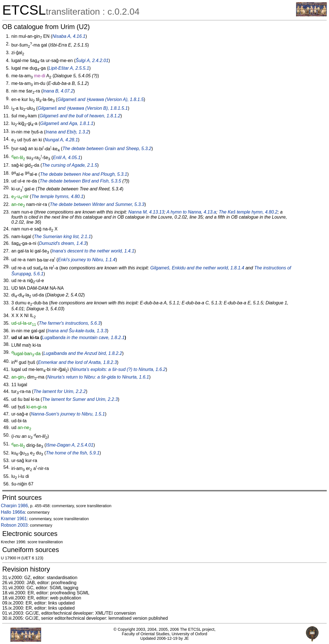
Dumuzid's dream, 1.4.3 (63, 243)
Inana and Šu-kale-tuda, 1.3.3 (77, 331)
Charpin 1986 (14, 506)
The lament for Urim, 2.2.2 (60, 391)
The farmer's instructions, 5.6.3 (70, 323)
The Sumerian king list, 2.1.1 (62, 237)
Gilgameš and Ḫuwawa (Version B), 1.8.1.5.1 (83, 108)
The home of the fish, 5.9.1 (73, 453)
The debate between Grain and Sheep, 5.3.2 (107, 149)
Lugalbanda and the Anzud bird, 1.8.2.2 (83, 354)
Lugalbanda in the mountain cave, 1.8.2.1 (83, 338)
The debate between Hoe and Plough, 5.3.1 (84, 174)
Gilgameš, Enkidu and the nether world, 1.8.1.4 (197, 268)
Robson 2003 (14, 525)
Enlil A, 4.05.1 (67, 158)
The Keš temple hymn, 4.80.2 (248, 212)
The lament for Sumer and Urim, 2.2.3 (80, 399)
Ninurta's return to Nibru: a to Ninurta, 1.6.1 (98, 377)
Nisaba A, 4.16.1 (69, 36)
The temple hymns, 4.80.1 (57, 196)
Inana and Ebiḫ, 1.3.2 (67, 132)
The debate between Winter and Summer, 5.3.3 (97, 204)
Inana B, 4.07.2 (58, 91)
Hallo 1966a (13, 512)
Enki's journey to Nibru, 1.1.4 (87, 260)
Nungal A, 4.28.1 (61, 140)
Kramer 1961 (14, 519)
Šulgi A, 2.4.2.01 (92, 61)
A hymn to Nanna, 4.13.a (191, 212)
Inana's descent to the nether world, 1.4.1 (93, 251)
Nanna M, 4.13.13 (146, 212)
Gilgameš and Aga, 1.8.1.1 (67, 123)
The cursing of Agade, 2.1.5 (70, 165)
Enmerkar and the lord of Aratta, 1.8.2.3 (77, 362)
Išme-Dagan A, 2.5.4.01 (70, 445)
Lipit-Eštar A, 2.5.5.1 (69, 68)
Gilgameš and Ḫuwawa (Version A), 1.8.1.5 (101, 99)
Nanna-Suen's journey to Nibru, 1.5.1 (68, 414)
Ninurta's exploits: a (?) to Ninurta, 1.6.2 (119, 369)
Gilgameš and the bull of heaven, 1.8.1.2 (80, 116)
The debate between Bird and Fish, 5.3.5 (80, 181)
